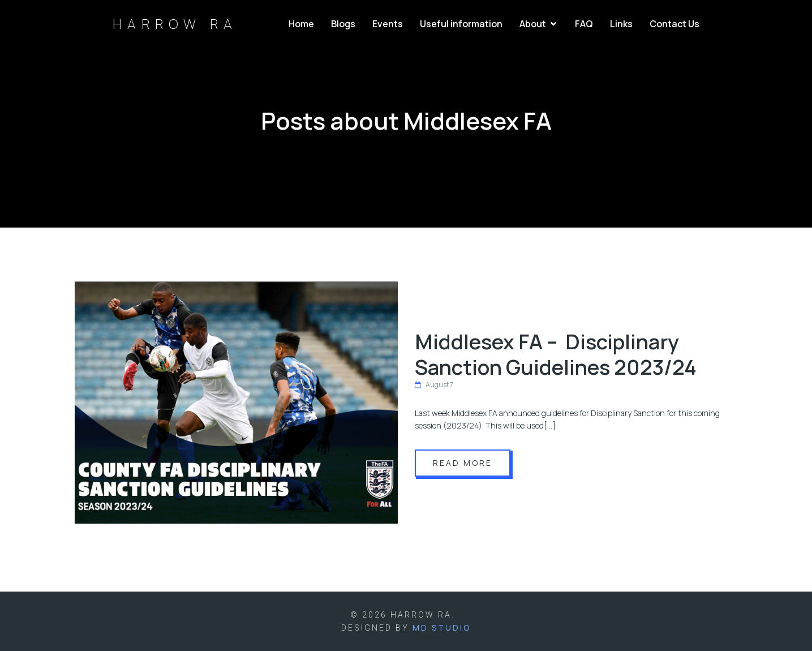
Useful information (461, 24)
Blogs (343, 24)
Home (301, 24)
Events (388, 24)
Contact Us (674, 24)
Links (621, 24)
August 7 (434, 385)
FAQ (584, 24)
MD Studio (442, 628)
